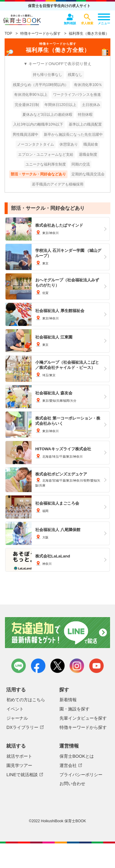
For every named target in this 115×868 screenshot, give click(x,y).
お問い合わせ (72, 784)
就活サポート (19, 756)
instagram (77, 666)
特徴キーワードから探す (40, 33)
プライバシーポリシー (81, 775)
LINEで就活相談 (22, 775)
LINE (19, 666)
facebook (38, 666)
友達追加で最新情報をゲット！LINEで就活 (57, 633)
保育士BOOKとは (77, 756)
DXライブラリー (22, 727)
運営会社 (68, 765)
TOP (8, 33)
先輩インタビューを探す (83, 718)
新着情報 (68, 700)
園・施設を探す (75, 709)
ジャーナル (17, 718)
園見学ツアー (19, 765)
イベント (15, 709)
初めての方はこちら (26, 700)
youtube (96, 666)
